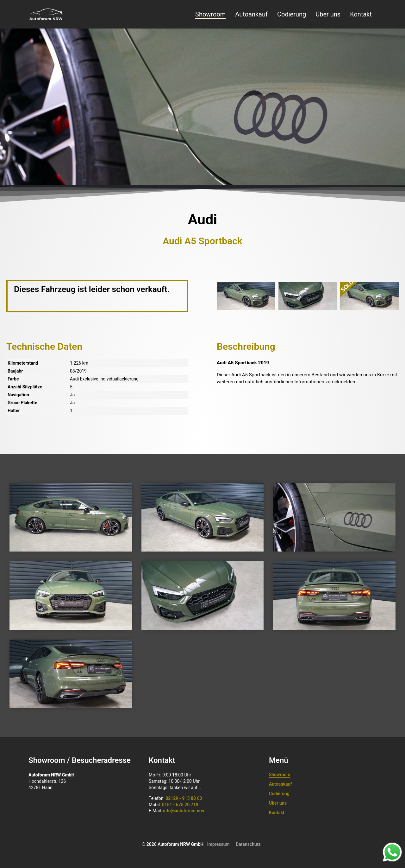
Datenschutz (248, 844)
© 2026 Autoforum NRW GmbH (173, 844)
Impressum (218, 844)
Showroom (210, 14)
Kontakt (361, 14)
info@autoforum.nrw (184, 811)
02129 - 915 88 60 (184, 798)
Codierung (292, 14)
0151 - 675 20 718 (180, 805)
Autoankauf (251, 14)
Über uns (328, 14)
